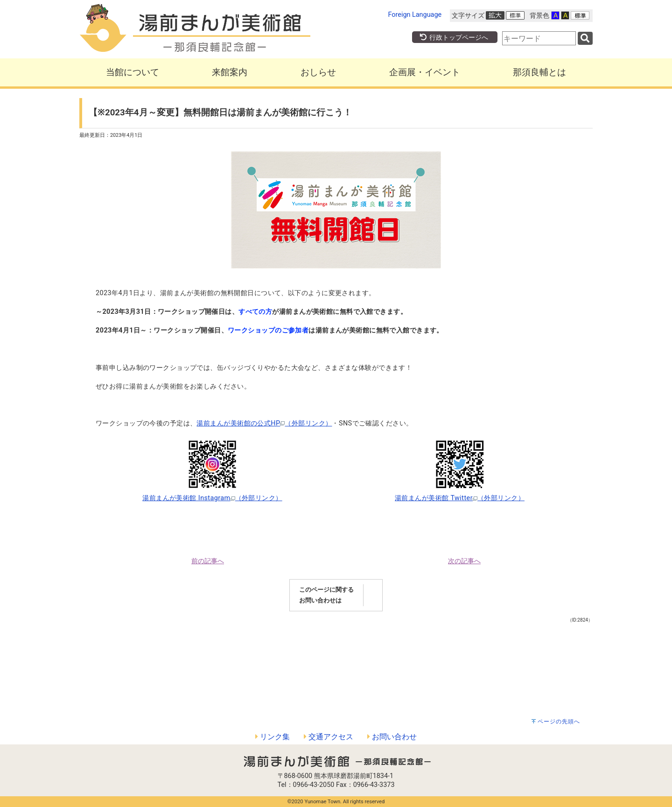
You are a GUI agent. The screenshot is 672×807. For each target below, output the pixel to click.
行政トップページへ (454, 38)
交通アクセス (329, 737)
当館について (133, 72)
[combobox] (539, 38)
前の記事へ (208, 561)
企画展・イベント (425, 72)
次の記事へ (464, 561)
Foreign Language (415, 15)
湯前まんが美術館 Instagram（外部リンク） (212, 498)
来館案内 (230, 72)
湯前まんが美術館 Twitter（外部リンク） (460, 498)
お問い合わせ (392, 737)
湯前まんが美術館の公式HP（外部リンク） (264, 423)
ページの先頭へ (559, 722)
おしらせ (318, 72)
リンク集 (273, 737)
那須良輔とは (539, 72)
